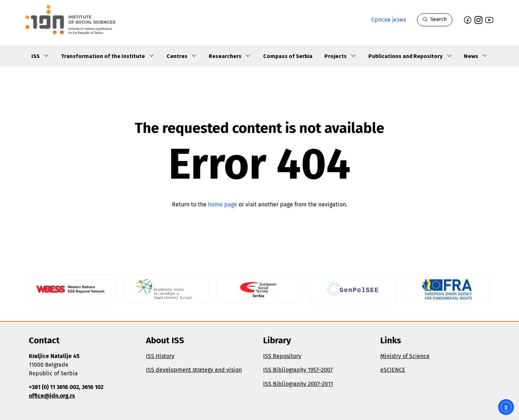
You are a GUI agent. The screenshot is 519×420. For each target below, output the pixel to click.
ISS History (160, 356)
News (476, 56)
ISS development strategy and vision (194, 370)
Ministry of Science (405, 356)
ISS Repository (282, 356)
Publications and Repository (410, 56)
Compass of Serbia (288, 56)
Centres (182, 56)
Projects (340, 56)
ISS (40, 56)
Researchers (230, 56)
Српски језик (389, 20)
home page (223, 204)
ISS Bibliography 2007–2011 (298, 384)
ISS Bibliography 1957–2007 (298, 370)
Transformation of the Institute (108, 56)
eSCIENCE (393, 370)
